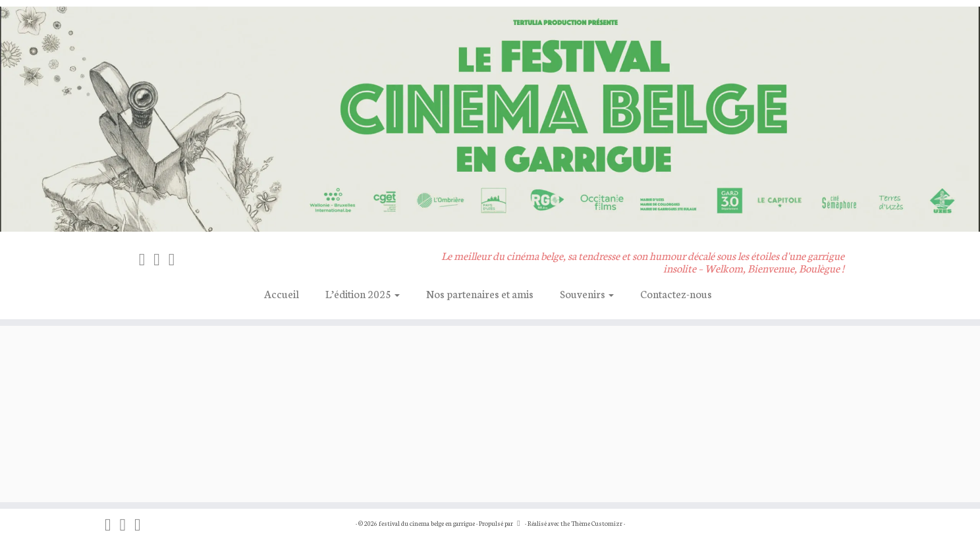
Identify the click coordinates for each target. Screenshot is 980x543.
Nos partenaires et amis (480, 293)
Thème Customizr (597, 523)
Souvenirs (587, 293)
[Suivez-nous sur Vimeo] (176, 258)
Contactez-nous (676, 293)
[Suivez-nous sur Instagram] (161, 258)
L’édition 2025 (363, 293)
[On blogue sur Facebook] (147, 258)
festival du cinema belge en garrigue (427, 523)
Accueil (282, 293)
